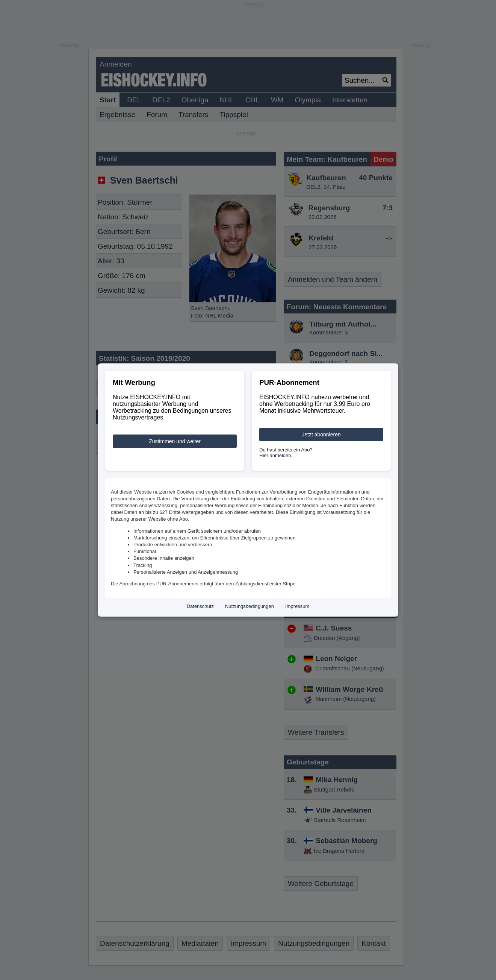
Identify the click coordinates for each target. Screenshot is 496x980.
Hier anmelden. (276, 455)
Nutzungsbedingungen (250, 606)
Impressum (297, 606)
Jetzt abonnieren (321, 435)
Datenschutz (200, 606)
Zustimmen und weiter (175, 441)
